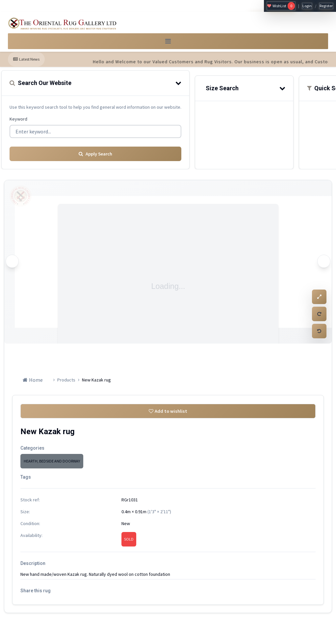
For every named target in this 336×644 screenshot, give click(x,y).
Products (66, 382)
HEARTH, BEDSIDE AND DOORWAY (52, 466)
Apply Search (95, 156)
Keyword (18, 124)
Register (326, 6)
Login (307, 6)
